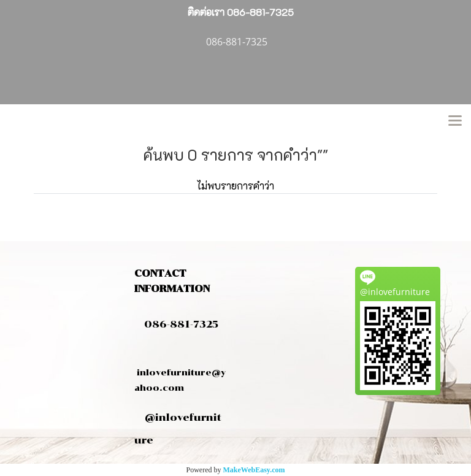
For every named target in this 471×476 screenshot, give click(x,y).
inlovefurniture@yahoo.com (180, 372)
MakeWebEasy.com (254, 470)
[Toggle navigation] (455, 121)
